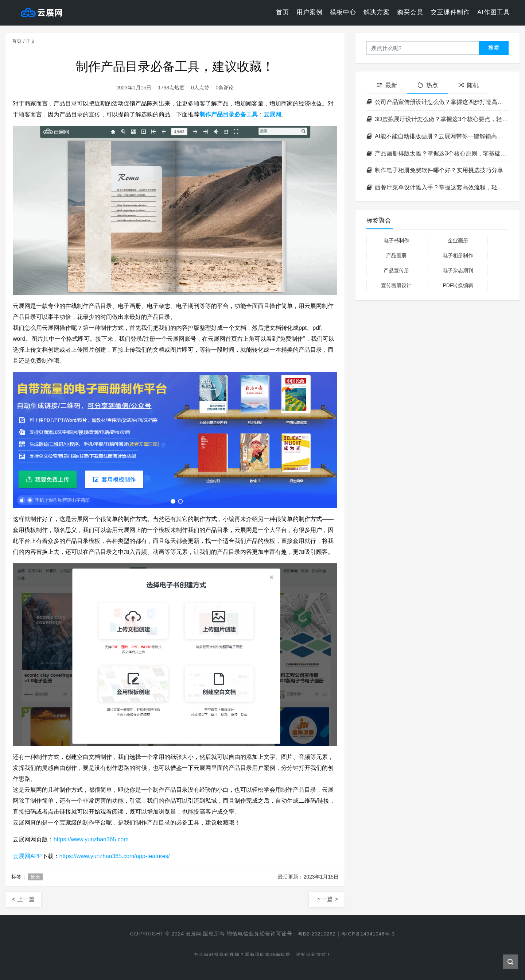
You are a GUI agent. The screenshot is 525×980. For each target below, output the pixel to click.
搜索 (494, 48)
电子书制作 (396, 240)
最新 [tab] (387, 85)
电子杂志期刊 (458, 270)
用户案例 (310, 13)
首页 (283, 13)
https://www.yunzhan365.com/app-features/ (115, 856)
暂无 (35, 877)
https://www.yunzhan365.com (92, 839)
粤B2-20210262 (316, 934)
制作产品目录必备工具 (229, 114)
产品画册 (396, 255)
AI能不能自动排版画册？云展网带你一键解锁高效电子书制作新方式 (437, 136)
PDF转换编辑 (458, 285)
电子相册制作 (458, 255)
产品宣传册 (396, 270)
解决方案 (377, 13)
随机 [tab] (468, 85)
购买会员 (410, 13)
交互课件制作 (450, 13)
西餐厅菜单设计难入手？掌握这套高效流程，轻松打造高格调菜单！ (437, 187)
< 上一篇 (23, 899)
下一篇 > (327, 899)
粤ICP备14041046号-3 (370, 934)
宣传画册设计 (396, 285)
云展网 (272, 114)
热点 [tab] (428, 85)
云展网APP (27, 856)
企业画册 (458, 240)
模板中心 (343, 13)
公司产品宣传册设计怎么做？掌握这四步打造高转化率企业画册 (437, 102)
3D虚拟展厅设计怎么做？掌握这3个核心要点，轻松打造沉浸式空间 (437, 119)
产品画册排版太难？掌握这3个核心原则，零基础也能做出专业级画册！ (437, 153)
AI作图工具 (494, 13)
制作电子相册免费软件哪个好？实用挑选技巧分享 (435, 170)
